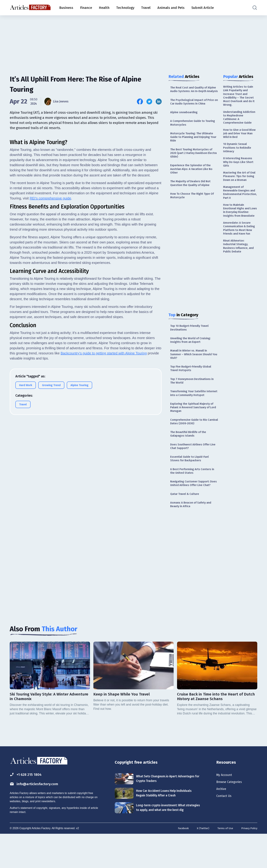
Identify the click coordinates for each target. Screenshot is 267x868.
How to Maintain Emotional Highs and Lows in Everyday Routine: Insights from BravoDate (239, 226)
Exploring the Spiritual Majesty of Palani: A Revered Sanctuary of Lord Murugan (194, 428)
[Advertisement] (133, 42)
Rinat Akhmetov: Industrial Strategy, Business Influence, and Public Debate (240, 271)
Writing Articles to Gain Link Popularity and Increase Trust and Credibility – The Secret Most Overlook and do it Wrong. (240, 97)
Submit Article (203, 8)
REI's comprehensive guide (50, 283)
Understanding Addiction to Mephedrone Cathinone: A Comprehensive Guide (240, 120)
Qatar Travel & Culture (186, 523)
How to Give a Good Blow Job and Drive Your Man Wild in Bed (240, 137)
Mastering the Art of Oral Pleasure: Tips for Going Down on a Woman (239, 185)
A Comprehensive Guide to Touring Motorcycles (189, 129)
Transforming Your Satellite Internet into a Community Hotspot (189, 411)
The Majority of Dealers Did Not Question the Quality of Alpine (192, 193)
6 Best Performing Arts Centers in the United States (194, 495)
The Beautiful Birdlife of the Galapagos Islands (190, 456)
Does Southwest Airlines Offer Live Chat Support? (191, 469)
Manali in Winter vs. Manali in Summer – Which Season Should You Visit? (193, 367)
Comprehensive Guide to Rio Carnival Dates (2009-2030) (190, 443)
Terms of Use (224, 862)
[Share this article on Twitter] (149, 102)
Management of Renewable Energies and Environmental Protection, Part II (240, 205)
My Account (225, 806)
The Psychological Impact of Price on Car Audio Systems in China (194, 107)
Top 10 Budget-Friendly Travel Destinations (191, 339)
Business (66, 8)
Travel (146, 8)
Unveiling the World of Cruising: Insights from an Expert (192, 352)
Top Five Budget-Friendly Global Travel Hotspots (192, 382)
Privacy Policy (249, 862)
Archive (222, 821)
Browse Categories (231, 814)
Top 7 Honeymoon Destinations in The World (194, 396)
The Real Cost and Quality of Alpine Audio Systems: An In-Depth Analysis (190, 92)
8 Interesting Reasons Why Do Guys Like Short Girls (240, 168)
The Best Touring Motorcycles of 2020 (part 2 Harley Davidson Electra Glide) (193, 161)
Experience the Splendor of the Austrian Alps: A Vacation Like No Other (193, 178)
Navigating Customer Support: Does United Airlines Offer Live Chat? (192, 510)
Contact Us (225, 829)
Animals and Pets (171, 8)
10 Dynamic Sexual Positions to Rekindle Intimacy (238, 153)
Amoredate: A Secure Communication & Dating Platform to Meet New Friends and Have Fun (240, 250)
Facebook (180, 862)
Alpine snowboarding (185, 118)
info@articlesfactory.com (37, 815)
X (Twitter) (201, 862)
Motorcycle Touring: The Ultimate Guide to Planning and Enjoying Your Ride (194, 144)
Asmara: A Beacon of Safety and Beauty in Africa (193, 534)
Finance (86, 8)
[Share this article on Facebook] (140, 102)
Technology (125, 8)
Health (104, 8)
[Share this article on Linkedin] (159, 102)
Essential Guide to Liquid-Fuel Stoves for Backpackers (191, 482)
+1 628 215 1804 (27, 806)
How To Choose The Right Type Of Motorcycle (194, 206)
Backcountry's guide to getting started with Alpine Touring (104, 438)
